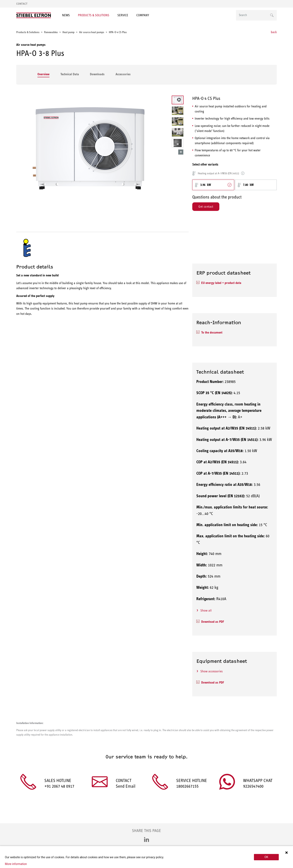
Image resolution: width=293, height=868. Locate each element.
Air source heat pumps (31, 45)
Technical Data (70, 74)
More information (16, 864)
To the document (212, 332)
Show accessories (212, 671)
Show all (206, 610)
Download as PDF (213, 622)
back (274, 32)
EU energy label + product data (221, 283)
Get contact (206, 207)
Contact (22, 4)
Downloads (97, 74)
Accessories (123, 74)
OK (266, 857)
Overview (43, 74)
